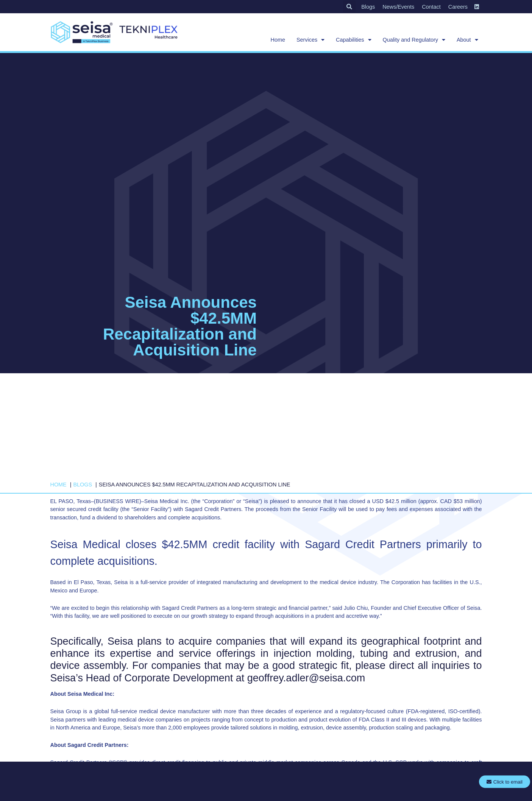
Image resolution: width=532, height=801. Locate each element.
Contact (431, 7)
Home (278, 40)
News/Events (398, 7)
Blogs (368, 7)
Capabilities (353, 40)
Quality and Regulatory (414, 40)
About (467, 40)
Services (310, 40)
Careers (458, 7)
